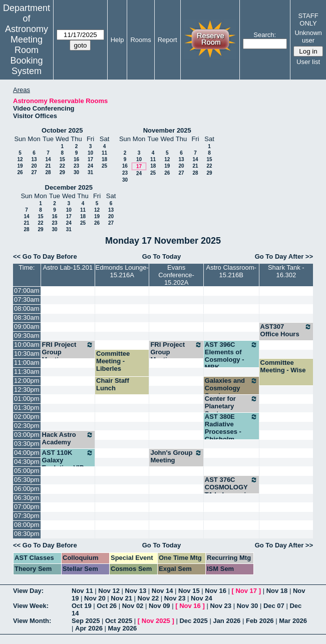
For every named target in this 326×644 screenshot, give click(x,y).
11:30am (27, 372)
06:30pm (27, 498)
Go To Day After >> (284, 256)
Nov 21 (121, 598)
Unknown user (308, 37)
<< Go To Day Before (45, 256)
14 (48, 159)
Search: (265, 35)
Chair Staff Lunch (113, 384)
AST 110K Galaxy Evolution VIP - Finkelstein (68, 464)
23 (76, 166)
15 (62, 159)
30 (76, 172)
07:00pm (27, 507)
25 (104, 166)
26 (20, 172)
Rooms (140, 40)
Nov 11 (82, 591)
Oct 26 (107, 606)
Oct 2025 (119, 621)
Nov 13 (136, 591)
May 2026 (123, 628)
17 (90, 159)
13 (34, 159)
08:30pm (27, 534)
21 (48, 166)
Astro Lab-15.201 (68, 267)
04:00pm (27, 453)
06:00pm (27, 489)
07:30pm (27, 516)
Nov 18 (277, 591)
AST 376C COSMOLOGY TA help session (231, 487)
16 (76, 159)
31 (90, 172)
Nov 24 (202, 598)
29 (62, 172)
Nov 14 (162, 591)
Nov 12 (109, 591)
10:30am (27, 354)
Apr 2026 (89, 628)
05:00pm (27, 471)
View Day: (28, 591)
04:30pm (27, 462)
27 (34, 172)
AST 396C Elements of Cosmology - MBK (231, 356)
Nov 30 (248, 606)
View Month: (32, 621)
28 (48, 172)
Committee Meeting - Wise (283, 366)
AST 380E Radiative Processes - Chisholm (231, 428)
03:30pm (27, 444)
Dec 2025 (193, 621)
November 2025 (167, 130)
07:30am (27, 299)
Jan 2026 (227, 621)
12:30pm (27, 390)
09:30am (27, 336)
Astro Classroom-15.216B (231, 271)
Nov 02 (133, 606)
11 (104, 153)
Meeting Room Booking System (26, 55)
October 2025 (62, 130)
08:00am (27, 308)
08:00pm (27, 525)
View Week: (31, 606)
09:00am (27, 327)
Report (168, 40)
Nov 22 (148, 598)
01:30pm (27, 408)
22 (62, 166)
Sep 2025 (86, 621)
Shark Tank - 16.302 (286, 271)
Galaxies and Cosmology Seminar (231, 388)
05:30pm (27, 480)
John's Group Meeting (176, 456)
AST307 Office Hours (286, 330)
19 (20, 166)
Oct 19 (82, 606)
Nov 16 (216, 591)
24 (90, 166)
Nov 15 (189, 591)
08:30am (27, 317)
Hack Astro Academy (68, 438)
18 (104, 159)
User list (308, 62)
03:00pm (27, 435)
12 (20, 159)
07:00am (27, 290)
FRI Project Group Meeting (68, 352)
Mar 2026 (293, 621)
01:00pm (27, 399)
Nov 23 (175, 598)
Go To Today (162, 256)
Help (117, 40)
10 (90, 153)
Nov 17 (246, 591)
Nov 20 (95, 598)
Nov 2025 (156, 621)
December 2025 (69, 187)
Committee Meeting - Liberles (113, 361)
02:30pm (27, 426)
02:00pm (27, 417)
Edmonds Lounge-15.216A (122, 271)
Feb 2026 (260, 621)
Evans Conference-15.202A (176, 275)
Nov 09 (159, 606)
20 (34, 166)
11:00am (27, 363)
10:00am (27, 345)
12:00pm (27, 381)
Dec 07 (274, 606)
